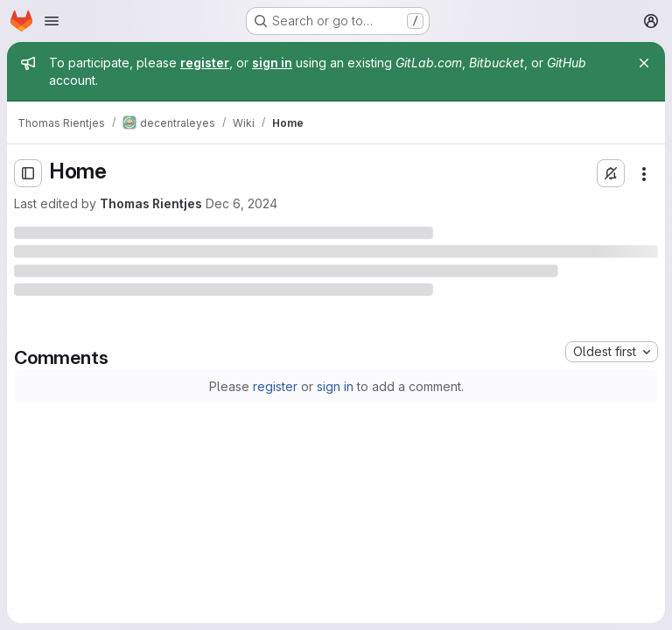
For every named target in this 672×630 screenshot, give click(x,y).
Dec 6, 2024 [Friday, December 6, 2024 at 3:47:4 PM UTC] (241, 203)
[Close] (644, 63)
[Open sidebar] (28, 173)
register (275, 386)
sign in (335, 386)
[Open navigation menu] (52, 21)
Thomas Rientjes (151, 203)
